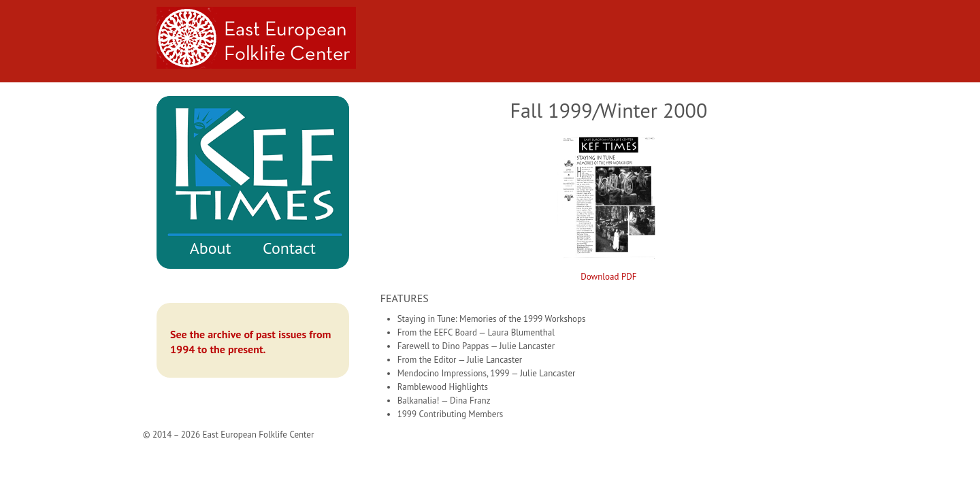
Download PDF (608, 277)
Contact (289, 248)
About (211, 248)
